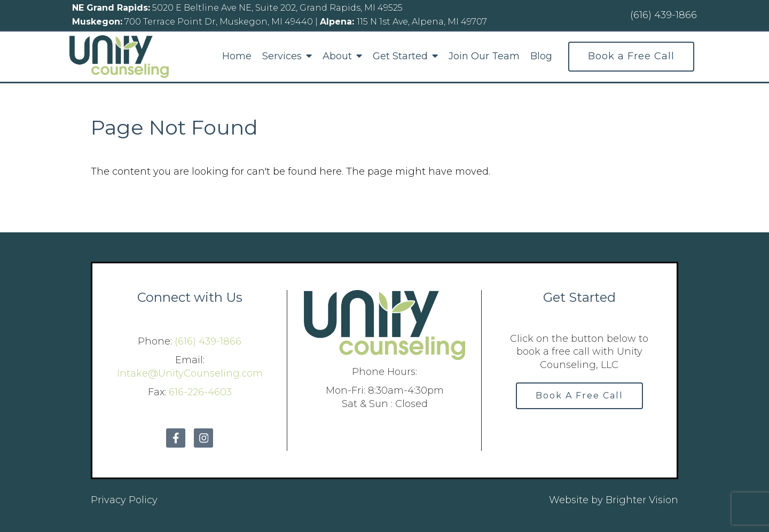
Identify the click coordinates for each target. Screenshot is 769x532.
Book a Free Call (631, 56)
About (337, 56)
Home (237, 56)
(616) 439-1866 (208, 341)
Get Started (400, 56)
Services (282, 56)
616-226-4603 (200, 392)
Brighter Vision (642, 500)
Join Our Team (484, 56)
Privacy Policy (124, 500)
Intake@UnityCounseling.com (190, 373)
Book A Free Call (579, 396)
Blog (541, 56)
